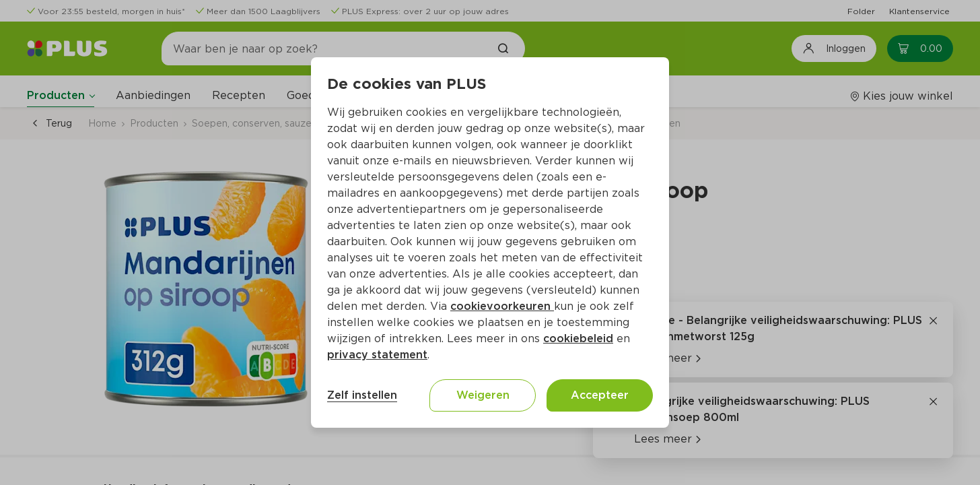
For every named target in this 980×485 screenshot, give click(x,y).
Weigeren (483, 395)
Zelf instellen (362, 395)
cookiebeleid (578, 338)
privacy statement (377, 355)
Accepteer (600, 395)
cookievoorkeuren (502, 306)
